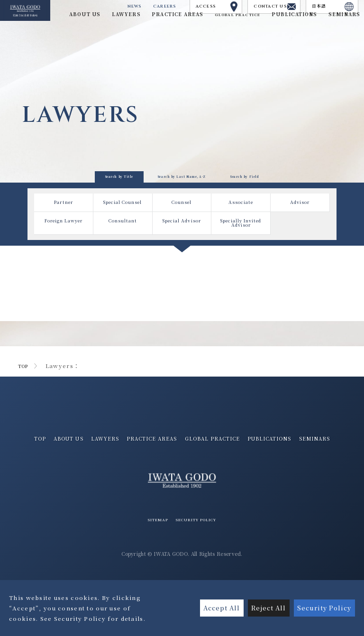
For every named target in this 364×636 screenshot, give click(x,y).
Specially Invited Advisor (241, 267)
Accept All (212, 608)
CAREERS (118, 8)
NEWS (82, 8)
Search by (50, 191)
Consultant (123, 262)
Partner (64, 233)
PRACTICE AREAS (200, 467)
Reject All (263, 608)
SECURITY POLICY (200, 564)
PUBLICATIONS (159, 482)
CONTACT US (254, 8)
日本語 (326, 8)
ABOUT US (100, 467)
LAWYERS (144, 467)
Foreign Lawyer (64, 265)
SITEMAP (150, 564)
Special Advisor (182, 265)
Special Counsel (123, 236)
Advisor (300, 233)
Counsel (182, 233)
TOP (25, 394)
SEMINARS (214, 482)
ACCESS (182, 9)
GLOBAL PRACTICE (223, 21)
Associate (241, 233)
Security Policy (322, 608)
